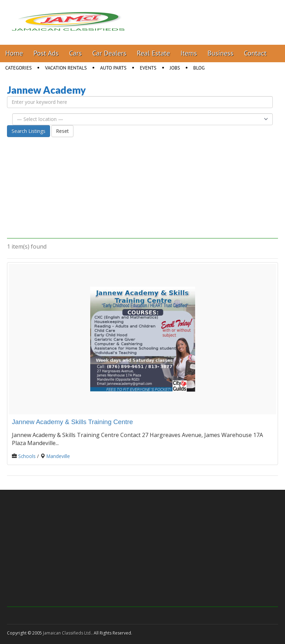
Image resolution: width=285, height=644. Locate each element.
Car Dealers (109, 53)
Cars (76, 53)
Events (148, 68)
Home (14, 53)
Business (220, 53)
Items (189, 53)
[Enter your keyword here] (140, 102)
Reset (62, 131)
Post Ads (46, 53)
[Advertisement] (142, 189)
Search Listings (28, 131)
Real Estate (153, 53)
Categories (19, 68)
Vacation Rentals (66, 68)
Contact (255, 53)
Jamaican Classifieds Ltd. (67, 633)
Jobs (175, 68)
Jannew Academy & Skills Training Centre (72, 422)
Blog (199, 68)
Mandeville (58, 456)
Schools (27, 456)
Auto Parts (113, 68)
